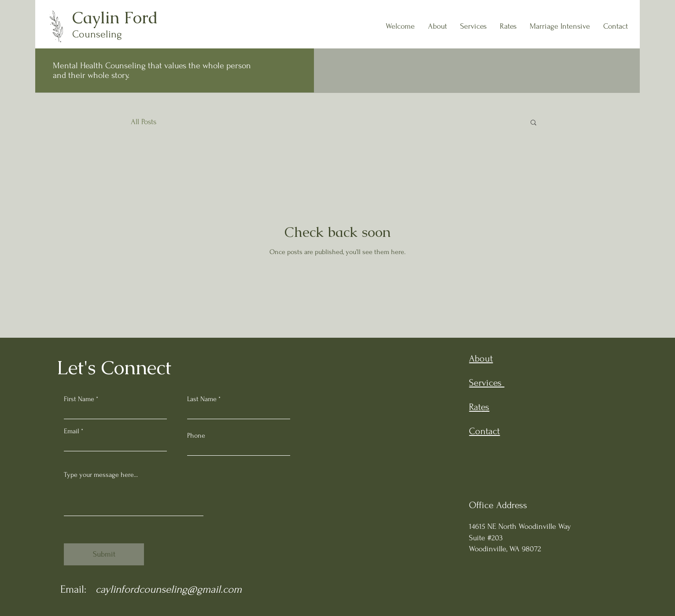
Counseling (97, 34)
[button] (533, 123)
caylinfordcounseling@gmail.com (169, 589)
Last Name (202, 399)
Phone (196, 435)
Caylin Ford (117, 18)
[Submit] (104, 554)
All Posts (144, 122)
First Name (79, 399)
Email (72, 431)
